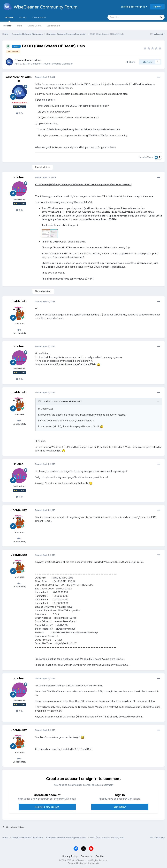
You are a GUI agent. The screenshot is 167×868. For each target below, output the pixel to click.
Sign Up (157, 7)
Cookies (100, 856)
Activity (23, 17)
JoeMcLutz (19, 301)
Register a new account (47, 807)
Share (130, 62)
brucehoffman (146, 157)
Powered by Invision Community (83, 863)
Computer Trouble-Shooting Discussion (52, 64)
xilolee (19, 177)
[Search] (124, 17)
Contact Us (87, 856)
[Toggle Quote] (40, 401)
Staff (19, 26)
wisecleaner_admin (30, 60)
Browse (9, 19)
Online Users (34, 26)
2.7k (19, 113)
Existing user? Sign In (134, 7)
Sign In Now (120, 807)
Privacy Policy (70, 856)
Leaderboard (53, 26)
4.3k (19, 210)
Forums (7, 26)
